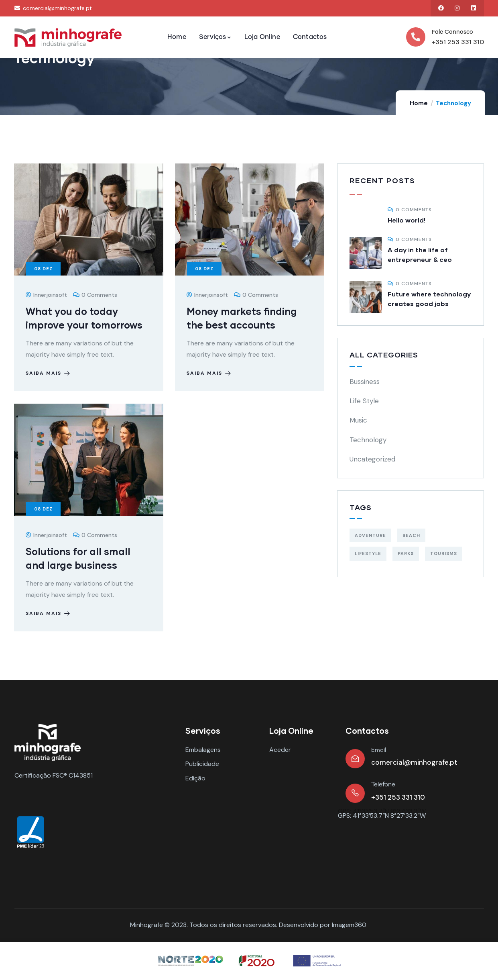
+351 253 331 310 (458, 42)
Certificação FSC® (41, 775)
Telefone (383, 785)
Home (419, 103)
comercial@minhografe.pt (414, 762)
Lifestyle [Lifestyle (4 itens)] (368, 553)
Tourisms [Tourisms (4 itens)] (444, 553)
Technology (368, 440)
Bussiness (365, 382)
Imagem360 (349, 925)
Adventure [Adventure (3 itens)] (370, 535)
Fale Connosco (452, 32)
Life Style (364, 401)
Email (379, 750)
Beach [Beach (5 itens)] (411, 535)
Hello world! (407, 220)
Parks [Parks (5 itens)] (406, 553)
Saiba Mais (49, 374)
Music (358, 420)
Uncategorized (372, 459)
